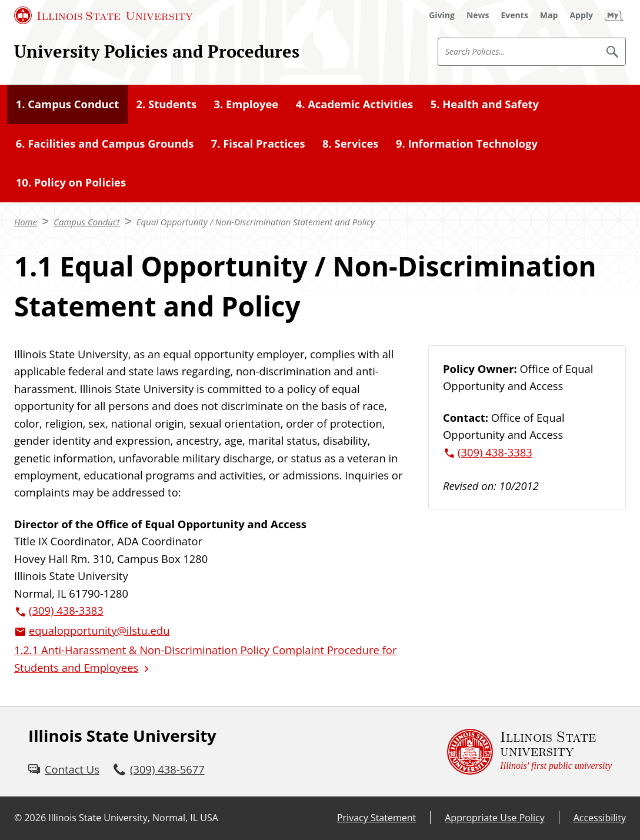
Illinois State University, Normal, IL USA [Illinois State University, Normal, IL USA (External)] (133, 818)
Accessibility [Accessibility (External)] (600, 818)
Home (26, 222)
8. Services (350, 143)
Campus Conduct (87, 222)
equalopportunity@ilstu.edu (99, 630)
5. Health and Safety (485, 104)
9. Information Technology (467, 143)
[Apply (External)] (581, 15)
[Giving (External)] (442, 15)
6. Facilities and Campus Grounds (105, 143)
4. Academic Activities (355, 104)
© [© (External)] (18, 818)
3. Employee (246, 104)
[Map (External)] (549, 15)
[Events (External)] (515, 15)
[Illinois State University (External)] (104, 15)
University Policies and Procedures (157, 51)
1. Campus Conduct (67, 104)
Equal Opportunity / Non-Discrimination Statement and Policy (256, 222)
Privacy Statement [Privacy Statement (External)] (376, 818)
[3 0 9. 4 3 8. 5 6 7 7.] (159, 769)
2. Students (166, 104)
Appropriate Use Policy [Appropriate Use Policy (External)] (494, 818)
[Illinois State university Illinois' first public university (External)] (529, 752)
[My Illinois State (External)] (614, 15)
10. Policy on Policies (71, 182)
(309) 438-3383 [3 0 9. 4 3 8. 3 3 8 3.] (66, 610)
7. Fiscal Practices (258, 143)
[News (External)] (478, 15)
